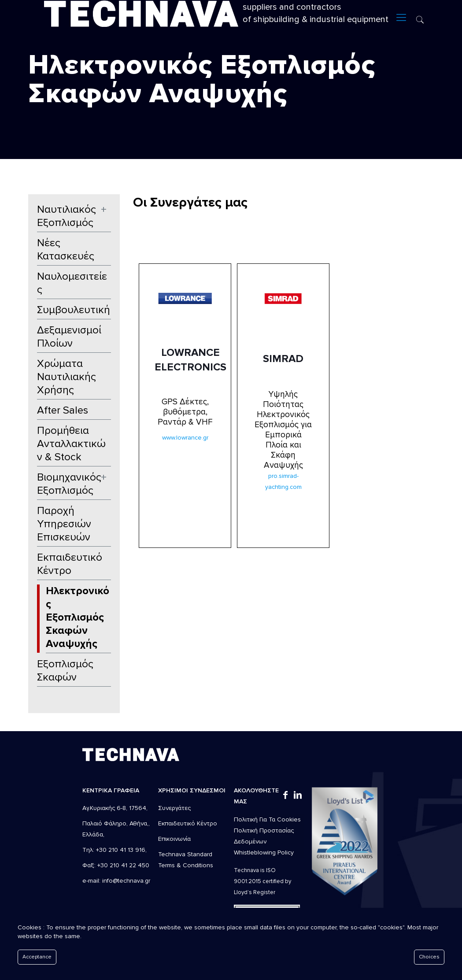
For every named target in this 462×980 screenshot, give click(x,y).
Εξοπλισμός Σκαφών (65, 671)
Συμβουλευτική (74, 310)
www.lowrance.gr (185, 438)
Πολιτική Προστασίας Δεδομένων (264, 836)
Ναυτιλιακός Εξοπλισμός (67, 216)
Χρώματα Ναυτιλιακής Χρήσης (67, 377)
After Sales (63, 410)
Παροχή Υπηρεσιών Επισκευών (64, 524)
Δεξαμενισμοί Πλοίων (69, 337)
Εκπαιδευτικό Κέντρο (70, 564)
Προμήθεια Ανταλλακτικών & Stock (71, 444)
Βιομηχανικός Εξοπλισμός (69, 484)
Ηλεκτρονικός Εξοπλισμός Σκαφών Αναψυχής (78, 617)
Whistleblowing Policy (264, 852)
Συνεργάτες (174, 808)
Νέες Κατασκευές (66, 250)
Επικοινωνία (174, 839)
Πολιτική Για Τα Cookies (267, 819)
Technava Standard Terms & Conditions (186, 860)
